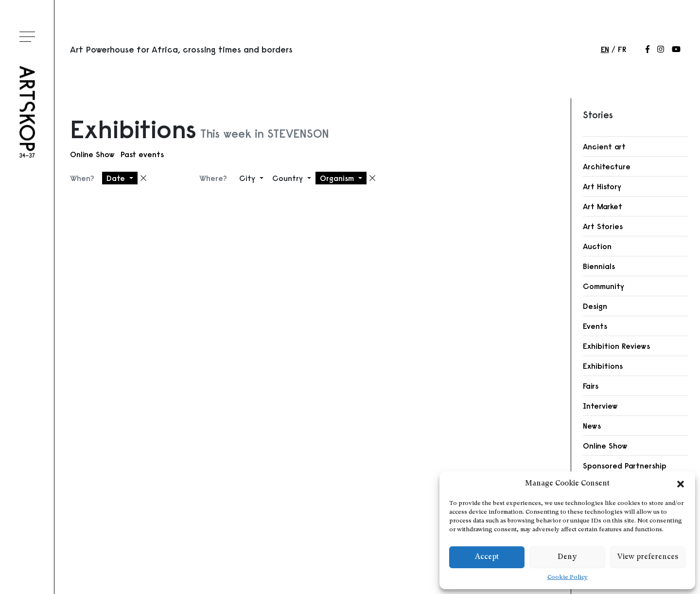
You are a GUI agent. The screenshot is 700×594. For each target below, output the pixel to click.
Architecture (607, 166)
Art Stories (603, 226)
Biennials (599, 266)
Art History (602, 186)
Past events (142, 154)
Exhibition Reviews (616, 346)
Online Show (92, 154)
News (592, 426)
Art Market (603, 206)
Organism (338, 178)
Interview (600, 406)
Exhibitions (603, 366)
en (605, 49)
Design (595, 306)
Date (117, 178)
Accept (487, 557)
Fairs (591, 386)
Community (604, 286)
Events (595, 326)
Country (289, 178)
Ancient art (604, 146)
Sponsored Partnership (625, 466)
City (248, 178)
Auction (597, 246)
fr (622, 49)
